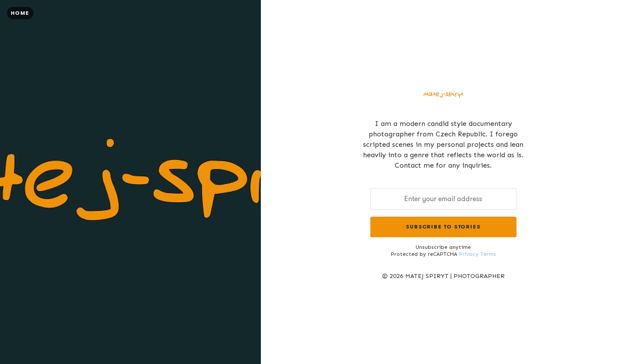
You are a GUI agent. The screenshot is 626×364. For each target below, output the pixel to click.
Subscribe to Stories (443, 227)
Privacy (469, 254)
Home (20, 13)
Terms (488, 254)
